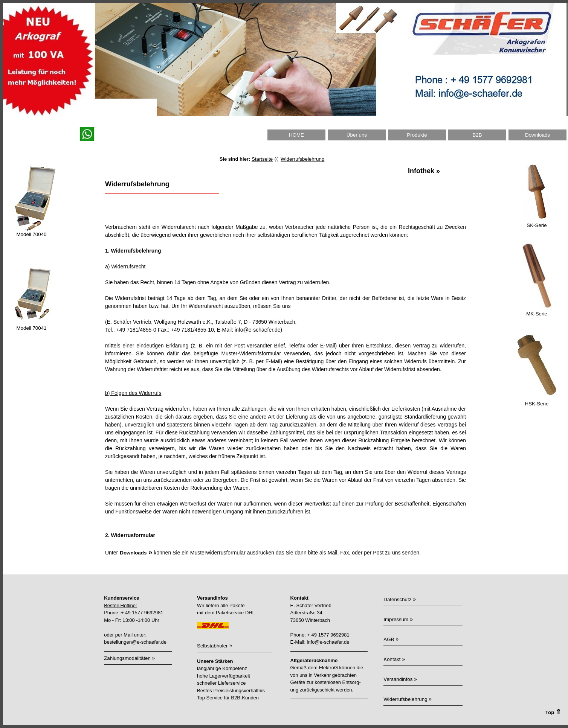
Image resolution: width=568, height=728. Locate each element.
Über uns (357, 135)
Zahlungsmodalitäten (128, 658)
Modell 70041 (31, 328)
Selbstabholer (212, 646)
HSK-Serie (537, 404)
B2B (477, 135)
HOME (296, 135)
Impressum (396, 619)
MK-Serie (537, 314)
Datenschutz (397, 599)
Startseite (262, 159)
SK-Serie (537, 225)
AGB (389, 639)
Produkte (417, 135)
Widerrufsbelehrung (302, 159)
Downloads (537, 135)
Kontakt (392, 659)
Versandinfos (398, 679)
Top (556, 712)
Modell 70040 (31, 234)
